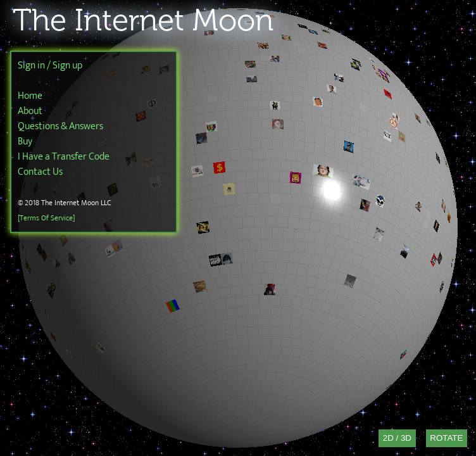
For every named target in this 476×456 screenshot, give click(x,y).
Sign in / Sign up (50, 66)
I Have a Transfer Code (64, 157)
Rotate (446, 438)
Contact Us (40, 172)
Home (30, 96)
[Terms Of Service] (46, 218)
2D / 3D (397, 438)
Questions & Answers (60, 126)
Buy (25, 142)
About (30, 111)
